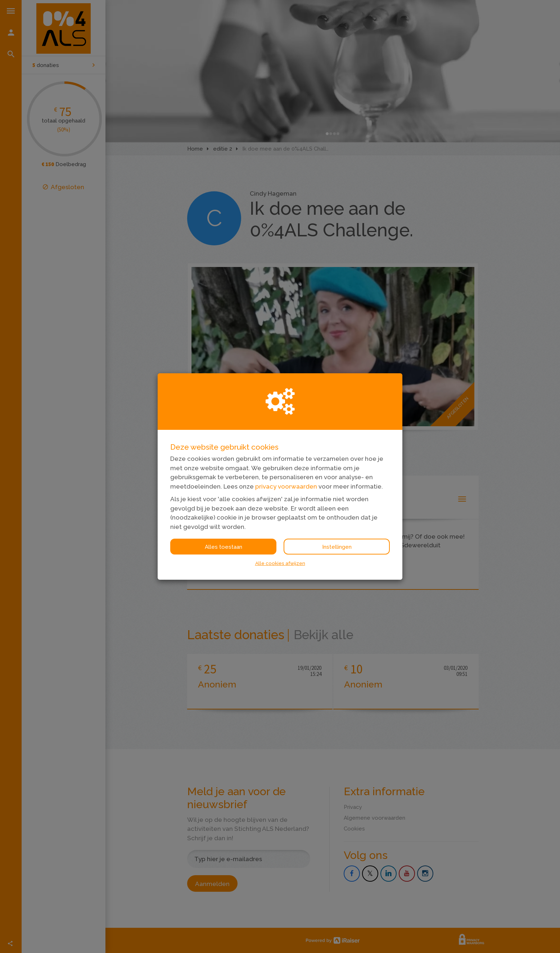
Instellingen (337, 547)
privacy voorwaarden (286, 486)
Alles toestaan (223, 547)
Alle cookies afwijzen (280, 563)
